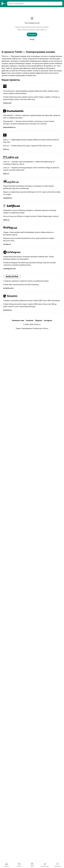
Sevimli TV (12, 53)
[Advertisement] (32, 23)
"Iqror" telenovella (16, 234)
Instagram (48, 848)
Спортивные (55, 40)
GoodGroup (37, 856)
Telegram (39, 848)
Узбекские (18, 40)
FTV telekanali (14, 437)
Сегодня (58, 46)
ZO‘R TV (11, 139)
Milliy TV (12, 208)
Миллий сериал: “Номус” (19, 403)
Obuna (46, 856)
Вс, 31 (13, 46)
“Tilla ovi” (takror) (16, 165)
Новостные (29, 40)
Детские (45, 40)
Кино (38, 40)
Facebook (30, 848)
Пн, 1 (20, 46)
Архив (5, 46)
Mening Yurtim (14, 329)
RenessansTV (13, 516)
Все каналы (7, 40)
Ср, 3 (33, 46)
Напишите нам (18, 848)
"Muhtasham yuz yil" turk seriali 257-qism (25, 238)
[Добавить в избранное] (59, 53)
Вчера (40, 46)
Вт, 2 (27, 46)
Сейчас (48, 46)
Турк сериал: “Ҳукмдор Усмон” (21, 413)
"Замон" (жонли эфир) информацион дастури (27, 67)
